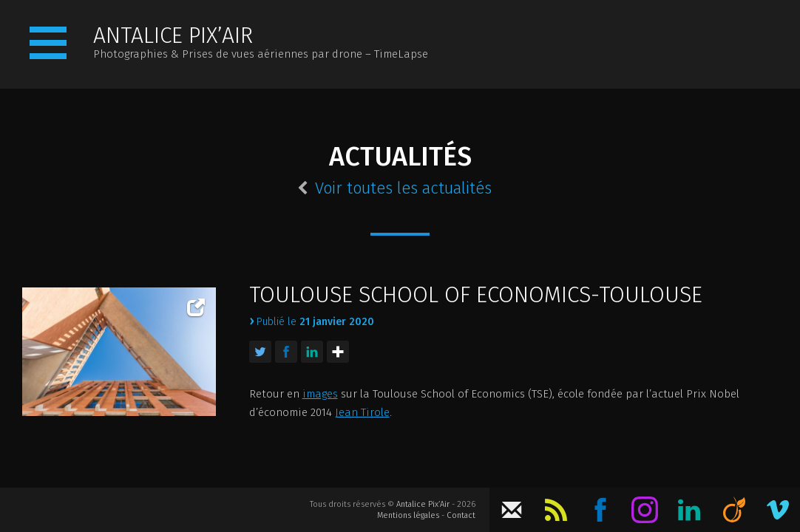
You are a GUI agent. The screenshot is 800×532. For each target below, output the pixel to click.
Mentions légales (408, 515)
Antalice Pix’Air (423, 504)
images (320, 394)
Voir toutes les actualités (394, 188)
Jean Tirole (362, 412)
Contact (461, 515)
